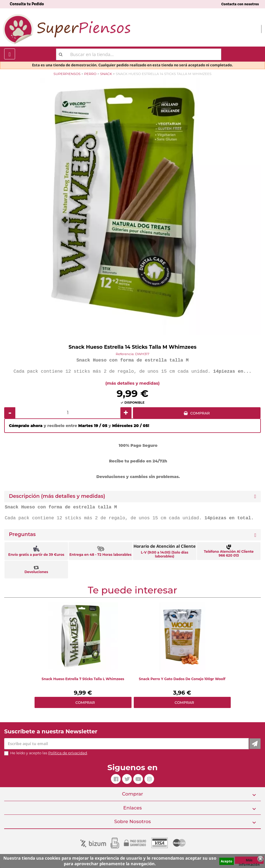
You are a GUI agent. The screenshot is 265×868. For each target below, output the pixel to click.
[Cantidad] (68, 413)
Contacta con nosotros (240, 4)
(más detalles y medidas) (132, 383)
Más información (249, 861)
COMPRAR (200, 413)
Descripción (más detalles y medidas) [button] (57, 496)
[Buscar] (139, 54)
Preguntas (22, 534)
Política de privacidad (68, 753)
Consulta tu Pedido (27, 4)
